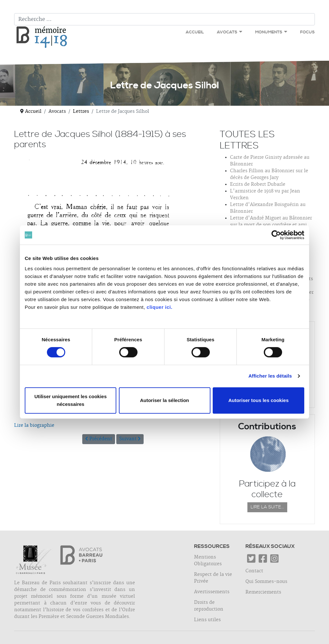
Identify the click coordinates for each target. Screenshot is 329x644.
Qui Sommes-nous (266, 582)
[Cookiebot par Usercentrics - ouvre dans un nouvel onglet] (276, 235)
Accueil (195, 32)
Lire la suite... (267, 507)
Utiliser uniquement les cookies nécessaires (71, 400)
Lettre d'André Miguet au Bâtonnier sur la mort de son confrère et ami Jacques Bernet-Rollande (271, 225)
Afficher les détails (270, 376)
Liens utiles (207, 620)
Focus (307, 32)
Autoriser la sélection (165, 400)
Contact (254, 571)
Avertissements (212, 592)
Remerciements (263, 592)
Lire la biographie (34, 425)
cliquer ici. (159, 307)
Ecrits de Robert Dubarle (258, 184)
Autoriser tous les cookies (259, 400)
